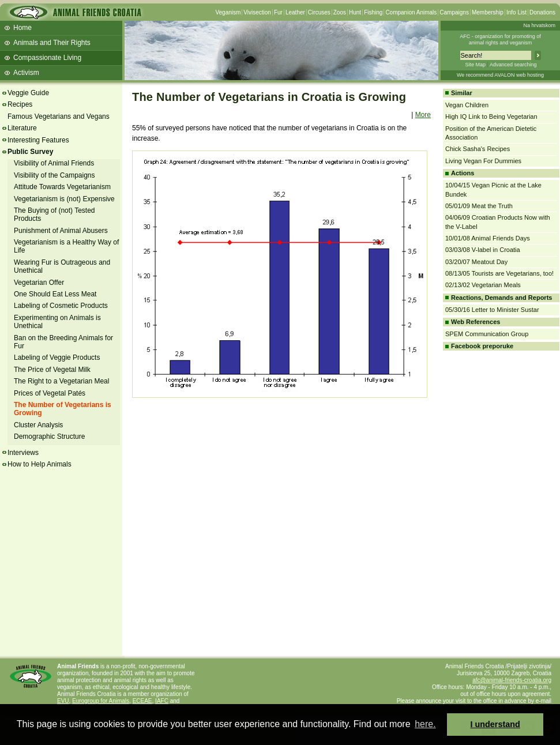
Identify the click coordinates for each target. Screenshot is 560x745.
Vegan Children (467, 105)
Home (22, 28)
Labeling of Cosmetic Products (61, 306)
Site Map (475, 65)
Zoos (340, 12)
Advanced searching (513, 65)
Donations (542, 12)
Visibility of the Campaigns (55, 175)
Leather (295, 12)
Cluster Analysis (38, 425)
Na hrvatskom (539, 25)
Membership (488, 12)
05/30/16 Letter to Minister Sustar (492, 310)
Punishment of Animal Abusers (61, 231)
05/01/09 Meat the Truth (479, 206)
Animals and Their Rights (52, 43)
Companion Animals (411, 12)
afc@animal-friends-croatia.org (512, 680)
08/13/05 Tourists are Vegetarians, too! (499, 273)
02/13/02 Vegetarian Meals (483, 285)
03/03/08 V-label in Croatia (483, 250)
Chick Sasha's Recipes (478, 149)
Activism (26, 73)
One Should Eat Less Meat (55, 294)
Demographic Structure (49, 437)
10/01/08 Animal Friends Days (488, 238)
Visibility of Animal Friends (54, 163)
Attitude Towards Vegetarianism (62, 187)
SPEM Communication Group (487, 334)
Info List (516, 12)
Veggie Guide (28, 93)
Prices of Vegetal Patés (50, 393)
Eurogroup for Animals (101, 701)
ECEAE (142, 701)
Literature (22, 128)
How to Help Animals (40, 464)
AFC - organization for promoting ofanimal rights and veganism (500, 39)
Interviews (23, 453)
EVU (63, 701)
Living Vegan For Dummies (483, 161)
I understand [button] (495, 724)
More (423, 115)
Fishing (373, 12)
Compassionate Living (47, 58)
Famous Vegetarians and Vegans (59, 116)
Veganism (228, 12)
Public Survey (30, 152)
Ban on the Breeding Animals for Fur (63, 342)
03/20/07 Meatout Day (476, 262)
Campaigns (454, 12)
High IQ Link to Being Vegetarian (491, 116)
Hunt (355, 12)
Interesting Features (38, 140)
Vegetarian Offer (39, 283)
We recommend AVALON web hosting (500, 75)
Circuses (319, 12)
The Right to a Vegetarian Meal (61, 381)
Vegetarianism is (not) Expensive (64, 199)
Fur (278, 12)
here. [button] (425, 724)
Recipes (20, 104)
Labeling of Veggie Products (57, 358)
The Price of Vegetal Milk (52, 370)
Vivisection (257, 12)
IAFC (162, 701)
